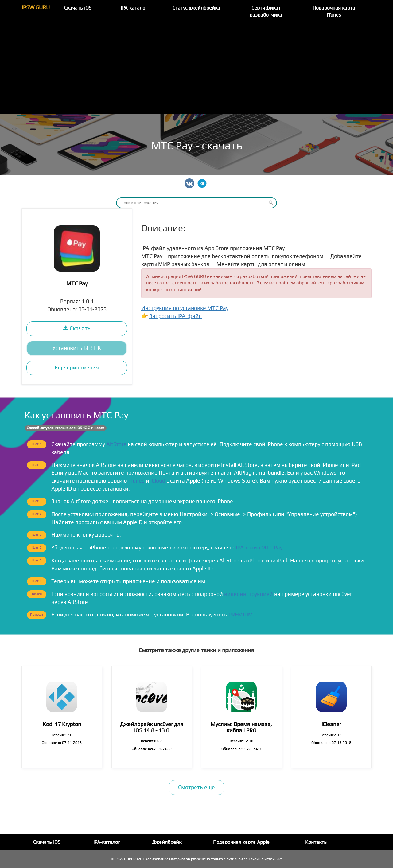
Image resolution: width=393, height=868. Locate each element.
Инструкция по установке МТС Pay (185, 308)
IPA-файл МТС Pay (259, 548)
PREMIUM (241, 615)
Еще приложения (77, 368)
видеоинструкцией (249, 594)
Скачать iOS (78, 8)
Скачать (77, 328)
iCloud (158, 481)
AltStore (116, 444)
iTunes (136, 481)
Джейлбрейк (167, 842)
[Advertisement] (196, 68)
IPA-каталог (134, 8)
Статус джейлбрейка (196, 8)
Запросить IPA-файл (175, 316)
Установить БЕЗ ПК (77, 348)
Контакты (316, 842)
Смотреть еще (196, 787)
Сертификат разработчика (266, 12)
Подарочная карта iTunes (334, 12)
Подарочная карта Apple (241, 842)
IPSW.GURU (36, 8)
